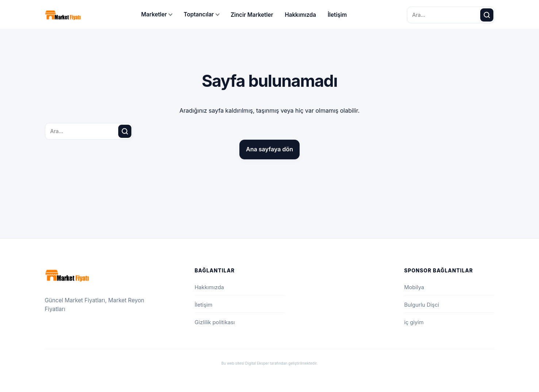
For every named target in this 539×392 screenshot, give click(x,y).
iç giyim (414, 322)
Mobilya (414, 287)
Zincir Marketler (252, 15)
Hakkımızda (300, 15)
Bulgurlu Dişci (421, 305)
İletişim (337, 15)
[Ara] (487, 15)
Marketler (154, 14)
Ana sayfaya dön (269, 149)
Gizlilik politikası (215, 322)
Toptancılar (199, 14)
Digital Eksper (257, 363)
